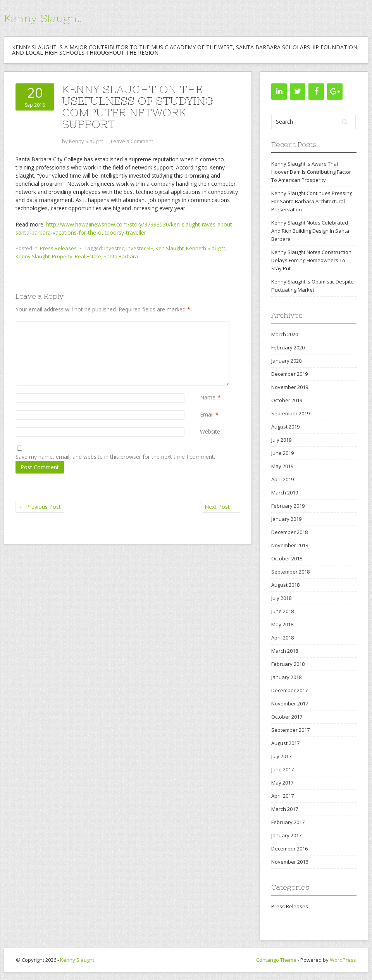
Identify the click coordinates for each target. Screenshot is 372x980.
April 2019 (282, 479)
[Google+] (335, 92)
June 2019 (282, 453)
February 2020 (288, 347)
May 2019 (282, 466)
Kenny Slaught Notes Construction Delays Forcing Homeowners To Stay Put (311, 260)
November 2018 (290, 545)
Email (207, 414)
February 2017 (288, 822)
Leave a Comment (132, 141)
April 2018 (282, 638)
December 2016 (289, 849)
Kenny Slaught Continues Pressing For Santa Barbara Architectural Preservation (312, 201)
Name (208, 397)
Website (210, 431)
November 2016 (290, 862)
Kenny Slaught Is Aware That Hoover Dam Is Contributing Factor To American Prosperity (311, 172)
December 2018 (289, 532)
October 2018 (287, 558)
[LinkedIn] (279, 92)
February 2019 (288, 506)
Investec (114, 248)
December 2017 (289, 690)
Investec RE (140, 248)
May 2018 (282, 624)
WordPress (343, 960)
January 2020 (286, 361)
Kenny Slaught (42, 18)
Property (62, 256)
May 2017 (282, 783)
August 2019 (285, 427)
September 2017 (290, 730)
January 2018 (286, 677)
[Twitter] (298, 92)
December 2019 (289, 374)
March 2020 (285, 334)
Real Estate (88, 256)
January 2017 (286, 835)
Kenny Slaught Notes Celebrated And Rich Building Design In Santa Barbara (310, 231)
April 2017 (282, 796)
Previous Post (40, 507)
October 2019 (287, 400)
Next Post (221, 507)
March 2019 (285, 493)
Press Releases (58, 248)
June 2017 (282, 769)
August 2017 (285, 743)
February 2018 (288, 664)
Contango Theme (276, 960)
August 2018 (285, 585)
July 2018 (281, 598)
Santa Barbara (121, 256)
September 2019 (290, 413)
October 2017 (287, 717)
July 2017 (281, 756)
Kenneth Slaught (206, 248)
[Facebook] (316, 92)
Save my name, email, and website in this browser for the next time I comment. (115, 457)
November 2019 (290, 387)
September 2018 (290, 572)
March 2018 (285, 651)
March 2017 (285, 809)
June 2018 (282, 611)
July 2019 (281, 440)
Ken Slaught (170, 248)
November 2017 (290, 703)
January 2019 (286, 519)
